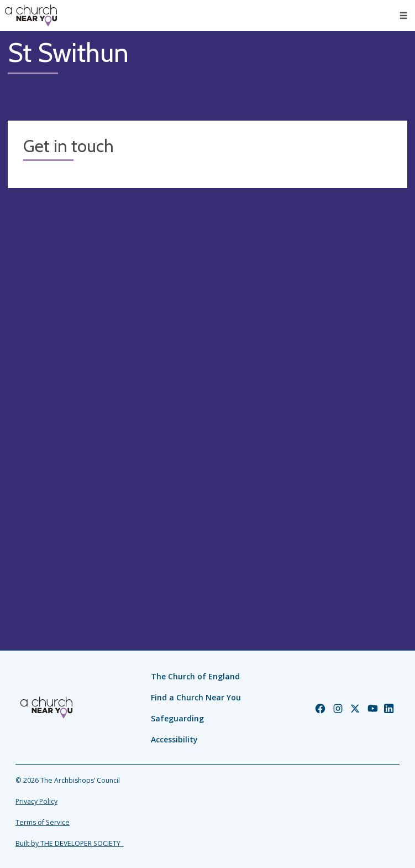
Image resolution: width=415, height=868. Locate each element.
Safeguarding (177, 718)
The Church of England (195, 676)
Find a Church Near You (196, 697)
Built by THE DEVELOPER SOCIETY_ (69, 843)
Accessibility (174, 739)
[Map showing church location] (207, 396)
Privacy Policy (36, 801)
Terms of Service (43, 822)
